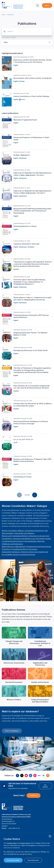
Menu (47, 5)
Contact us (34, 795)
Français (22, 81)
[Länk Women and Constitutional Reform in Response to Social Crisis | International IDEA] (26, 536)
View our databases (12, 731)
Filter (6, 42)
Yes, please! (45, 786)
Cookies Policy (12, 843)
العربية (15, 442)
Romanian (31, 247)
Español (16, 269)
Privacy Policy (25, 843)
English (16, 65)
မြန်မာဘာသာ (22, 99)
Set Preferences (33, 860)
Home (3, 15)
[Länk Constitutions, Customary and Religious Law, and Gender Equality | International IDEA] (26, 539)
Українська (23, 158)
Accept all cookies (13, 860)
